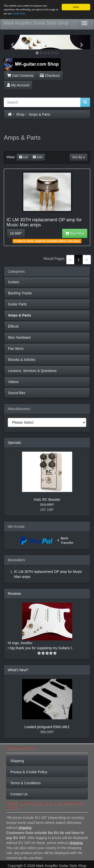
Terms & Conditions (25, 783)
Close (76, 7)
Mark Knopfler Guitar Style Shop (36, 23)
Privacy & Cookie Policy (29, 772)
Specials (14, 443)
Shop (20, 114)
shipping (25, 828)
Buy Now (75, 233)
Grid (38, 157)
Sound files (17, 393)
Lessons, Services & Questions (32, 371)
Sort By (79, 157)
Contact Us (19, 794)
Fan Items (16, 349)
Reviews (14, 594)
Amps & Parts (40, 114)
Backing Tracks (20, 293)
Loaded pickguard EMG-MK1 (47, 727)
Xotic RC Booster (47, 500)
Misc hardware (19, 337)
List (23, 157)
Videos (13, 382)
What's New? (18, 670)
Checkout (50, 75)
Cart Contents (20, 75)
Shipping (17, 761)
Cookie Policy (19, 13)
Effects (13, 326)
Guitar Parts (17, 304)
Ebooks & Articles (22, 360)
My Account (18, 85)
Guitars (14, 282)
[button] (10, 42)
